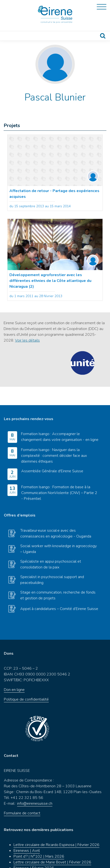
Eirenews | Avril (27, 832)
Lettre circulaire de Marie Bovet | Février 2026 (52, 844)
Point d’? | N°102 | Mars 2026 (39, 838)
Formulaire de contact (22, 795)
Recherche (103, 36)
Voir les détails (27, 340)
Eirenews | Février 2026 (34, 850)
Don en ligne (14, 671)
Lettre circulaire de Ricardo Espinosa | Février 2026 (56, 826)
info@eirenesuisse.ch (35, 785)
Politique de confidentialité (26, 681)
